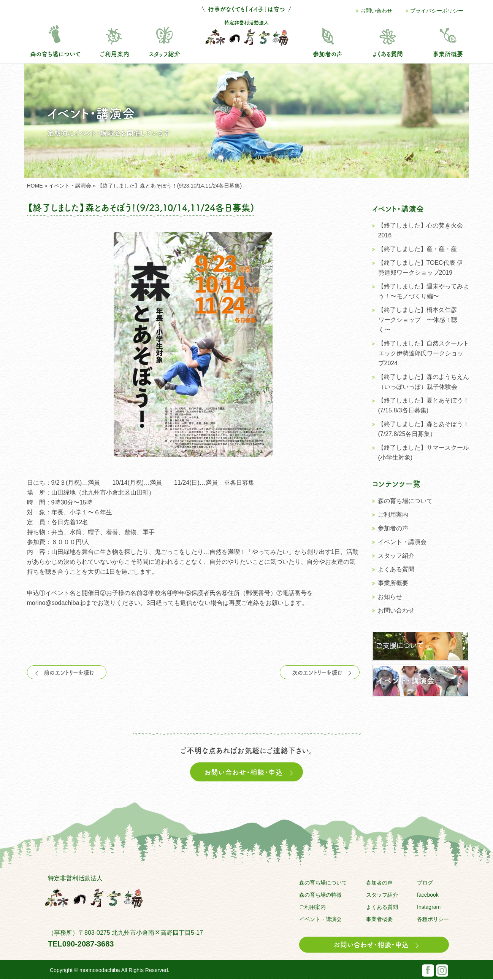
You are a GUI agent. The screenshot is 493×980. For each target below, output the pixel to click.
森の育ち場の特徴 (320, 896)
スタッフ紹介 (164, 54)
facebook (428, 896)
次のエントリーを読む (320, 672)
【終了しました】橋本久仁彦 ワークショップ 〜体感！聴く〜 (420, 320)
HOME (35, 186)
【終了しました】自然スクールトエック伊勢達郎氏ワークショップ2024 (423, 353)
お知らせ (390, 597)
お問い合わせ (376, 11)
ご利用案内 (114, 54)
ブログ (425, 883)
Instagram (429, 908)
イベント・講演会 (70, 186)
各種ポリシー (433, 920)
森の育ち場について (55, 54)
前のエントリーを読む (67, 672)
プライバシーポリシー (437, 11)
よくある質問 (388, 54)
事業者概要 (379, 920)
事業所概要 (448, 54)
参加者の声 (328, 54)
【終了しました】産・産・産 (417, 249)
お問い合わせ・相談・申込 (249, 772)
